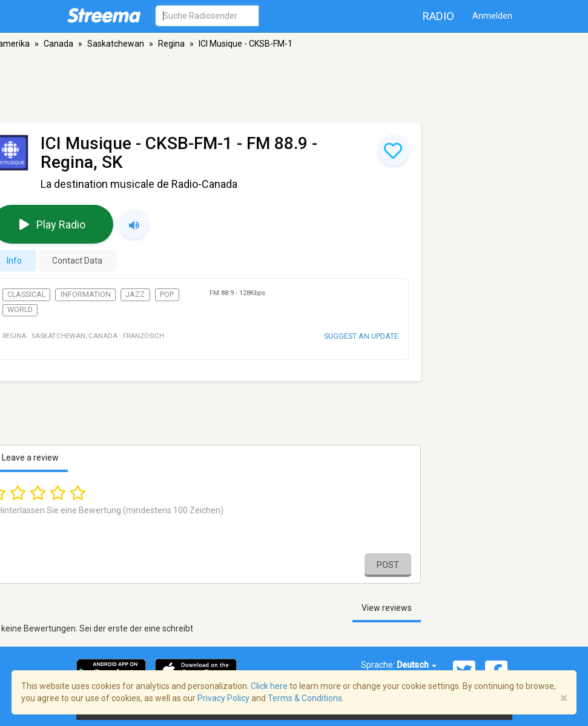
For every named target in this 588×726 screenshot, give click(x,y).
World (20, 310)
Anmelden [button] (492, 16)
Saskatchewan (116, 44)
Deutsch (417, 665)
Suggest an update (361, 336)
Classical (26, 295)
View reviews (387, 608)
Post (388, 565)
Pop (167, 295)
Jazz (135, 295)
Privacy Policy (223, 698)
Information (86, 295)
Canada (58, 44)
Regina (171, 44)
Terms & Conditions (305, 698)
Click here (269, 686)
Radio (438, 16)
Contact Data (77, 261)
